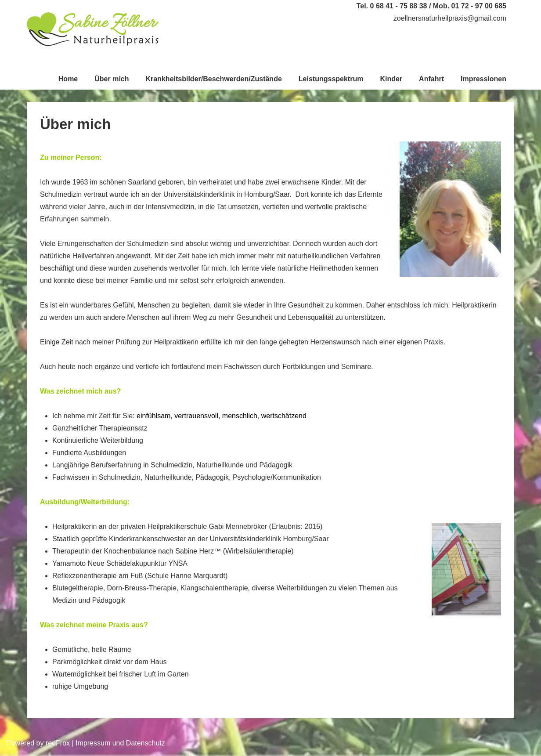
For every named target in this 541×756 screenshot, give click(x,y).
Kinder (391, 79)
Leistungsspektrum (331, 79)
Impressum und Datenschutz (120, 743)
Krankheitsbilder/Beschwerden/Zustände (214, 79)
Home (68, 79)
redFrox (58, 743)
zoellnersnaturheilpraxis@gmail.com (450, 18)
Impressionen (483, 79)
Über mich (112, 79)
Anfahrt (431, 79)
